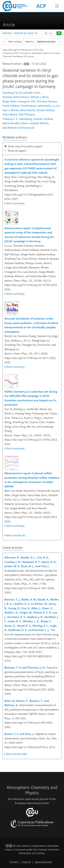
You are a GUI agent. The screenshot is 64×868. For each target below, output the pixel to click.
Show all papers (15, 151)
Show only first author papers (24, 146)
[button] (46, 33)
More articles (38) (16, 754)
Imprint (26, 862)
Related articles (46, 42)
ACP (41, 6)
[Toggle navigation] (57, 6)
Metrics (30, 42)
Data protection (44, 862)
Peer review (15, 42)
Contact (14, 862)
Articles (7, 33)
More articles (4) (16, 535)
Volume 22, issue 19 (26, 33)
